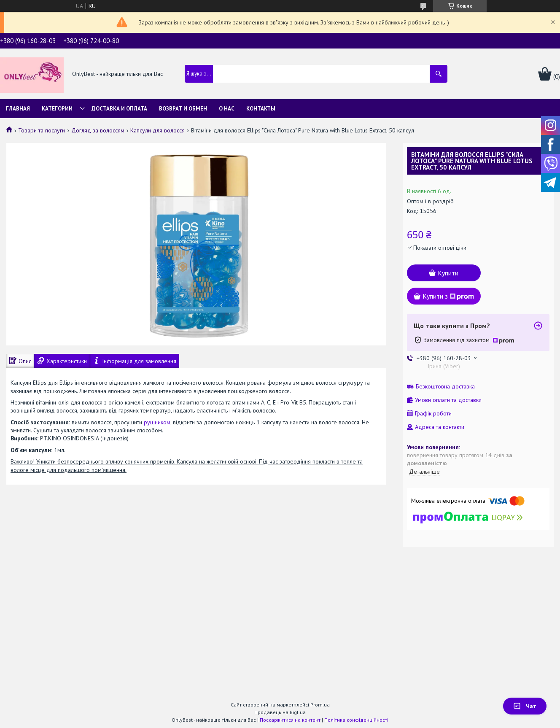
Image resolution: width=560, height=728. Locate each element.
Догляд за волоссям (98, 130)
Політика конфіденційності (356, 720)
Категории (57, 109)
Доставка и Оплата (119, 109)
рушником (157, 422)
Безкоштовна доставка (445, 387)
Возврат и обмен (183, 109)
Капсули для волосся (157, 130)
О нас (227, 109)
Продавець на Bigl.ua (280, 712)
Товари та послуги (42, 130)
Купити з (448, 296)
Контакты (261, 109)
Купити (448, 273)
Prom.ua (320, 705)
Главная (18, 109)
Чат (525, 706)
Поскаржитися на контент (290, 720)
